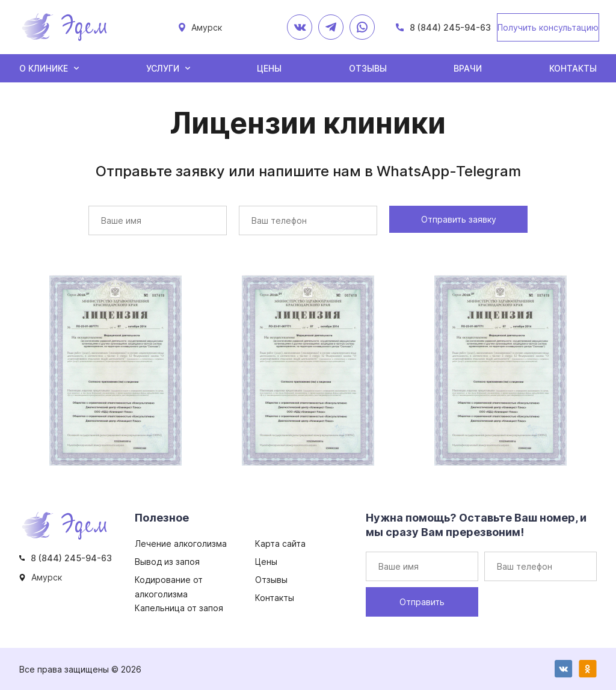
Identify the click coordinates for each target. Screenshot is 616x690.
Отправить (422, 602)
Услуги (163, 68)
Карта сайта (280, 544)
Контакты (573, 68)
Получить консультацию (548, 27)
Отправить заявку (459, 219)
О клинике (44, 68)
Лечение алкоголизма (181, 544)
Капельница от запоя (179, 608)
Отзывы (368, 68)
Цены (269, 68)
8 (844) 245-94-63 (450, 27)
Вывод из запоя (167, 562)
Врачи (468, 68)
